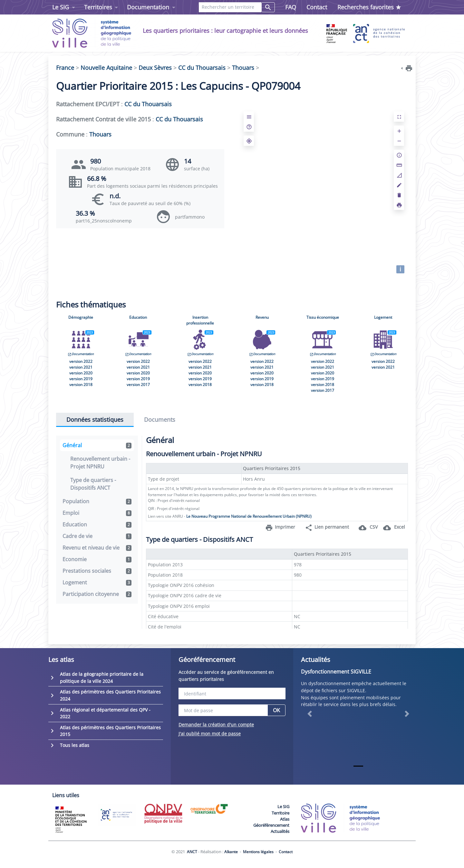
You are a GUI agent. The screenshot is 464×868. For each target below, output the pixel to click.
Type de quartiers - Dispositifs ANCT (93, 484)
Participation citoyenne (97, 594)
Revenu (262, 317)
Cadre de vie (97, 536)
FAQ (291, 7)
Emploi (97, 513)
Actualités (280, 831)
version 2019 (81, 379)
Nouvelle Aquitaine (106, 68)
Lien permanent (327, 528)
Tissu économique (323, 317)
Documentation (81, 354)
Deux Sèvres (155, 68)
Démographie (81, 317)
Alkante (231, 852)
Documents (160, 420)
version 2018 (81, 385)
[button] (309, 714)
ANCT (192, 852)
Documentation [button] (148, 7)
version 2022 (81, 361)
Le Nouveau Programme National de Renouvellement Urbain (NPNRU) (249, 516)
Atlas (285, 819)
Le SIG (283, 807)
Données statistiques (95, 420)
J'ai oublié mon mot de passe (210, 734)
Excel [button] (394, 528)
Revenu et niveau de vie (97, 548)
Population (97, 501)
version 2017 (138, 385)
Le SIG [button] (61, 7)
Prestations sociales (97, 571)
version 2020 (81, 373)
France (65, 68)
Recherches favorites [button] (369, 7)
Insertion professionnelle (200, 320)
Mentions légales (258, 852)
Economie (97, 559)
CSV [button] (368, 528)
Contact (317, 7)
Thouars (243, 68)
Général (97, 445)
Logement (383, 317)
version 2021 (81, 367)
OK (276, 710)
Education (138, 317)
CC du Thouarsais (202, 68)
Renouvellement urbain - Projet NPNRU (100, 463)
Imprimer (280, 528)
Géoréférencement (271, 825)
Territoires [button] (98, 7)
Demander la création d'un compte (216, 725)
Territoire (280, 813)
